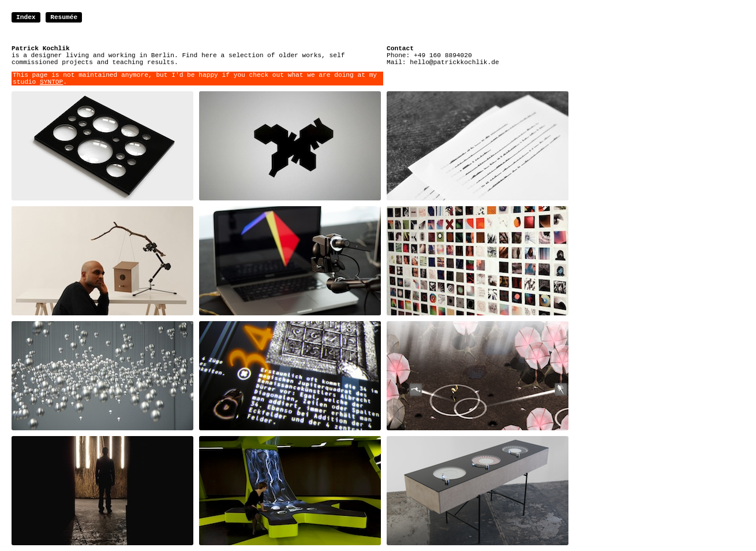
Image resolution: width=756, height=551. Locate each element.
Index (26, 17)
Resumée (64, 17)
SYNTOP (51, 82)
